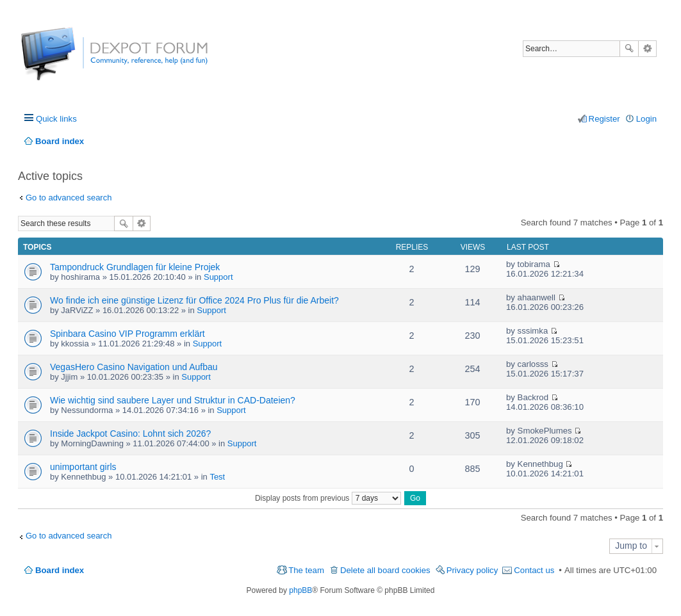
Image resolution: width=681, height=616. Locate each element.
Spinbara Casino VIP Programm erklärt (127, 334)
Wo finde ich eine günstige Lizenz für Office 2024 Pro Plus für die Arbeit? (194, 300)
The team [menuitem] (306, 570)
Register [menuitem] (604, 119)
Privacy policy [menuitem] (472, 570)
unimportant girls (83, 467)
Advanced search (647, 49)
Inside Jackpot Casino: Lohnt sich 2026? (130, 434)
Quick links (56, 119)
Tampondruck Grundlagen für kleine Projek (135, 267)
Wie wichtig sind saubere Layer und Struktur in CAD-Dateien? (173, 400)
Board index (60, 570)
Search (629, 49)
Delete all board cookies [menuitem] (385, 570)
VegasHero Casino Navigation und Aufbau (134, 367)
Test (217, 477)
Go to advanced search (69, 198)
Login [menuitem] (646, 119)
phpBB (300, 590)
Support (218, 277)
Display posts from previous (328, 498)
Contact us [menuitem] (534, 570)
